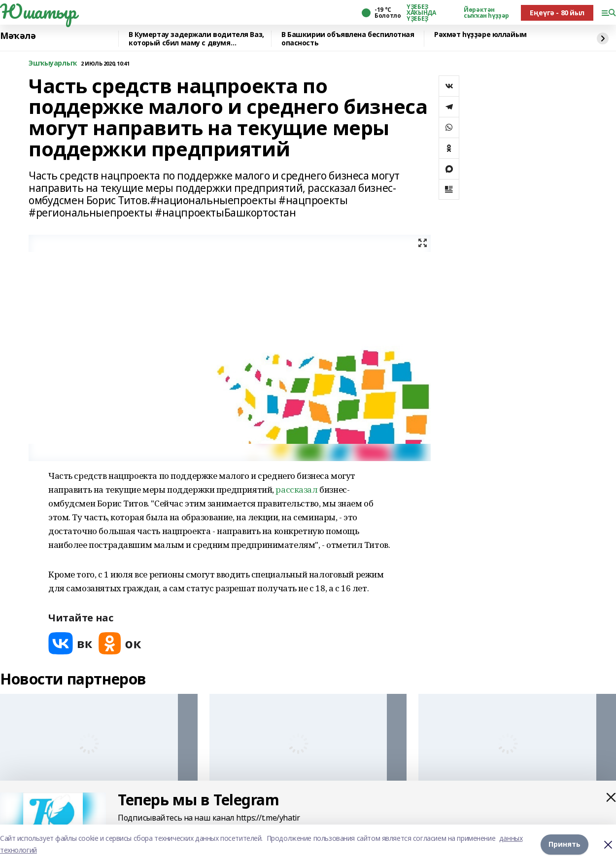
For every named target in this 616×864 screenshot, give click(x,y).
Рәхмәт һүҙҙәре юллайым (480, 35)
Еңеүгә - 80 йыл (557, 13)
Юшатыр (38, 11)
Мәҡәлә (18, 36)
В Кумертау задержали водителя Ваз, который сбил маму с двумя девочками (196, 39)
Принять (565, 844)
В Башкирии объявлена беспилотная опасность (348, 39)
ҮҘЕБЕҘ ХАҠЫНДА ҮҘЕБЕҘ (421, 13)
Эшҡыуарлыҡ (53, 63)
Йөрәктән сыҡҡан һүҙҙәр (486, 13)
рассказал (296, 489)
